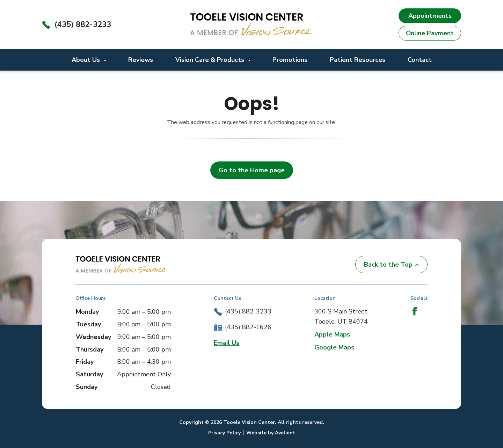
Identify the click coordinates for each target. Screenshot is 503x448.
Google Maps (334, 347)
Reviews (141, 60)
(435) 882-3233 (83, 24)
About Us (87, 60)
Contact (420, 60)
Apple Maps (332, 334)
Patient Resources (358, 60)
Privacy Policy (224, 433)
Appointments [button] (430, 16)
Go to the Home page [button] (252, 170)
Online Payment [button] (430, 33)
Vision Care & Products (211, 60)
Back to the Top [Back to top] (391, 265)
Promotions (290, 60)
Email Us (227, 343)
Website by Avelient (271, 433)
